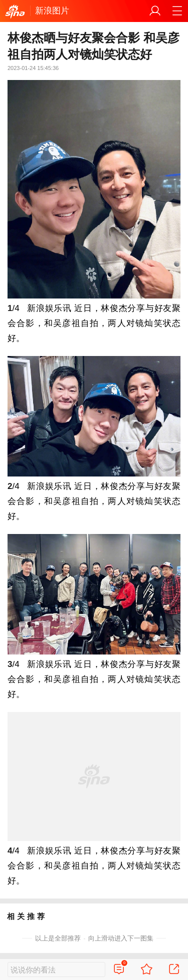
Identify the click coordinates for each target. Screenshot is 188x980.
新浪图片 (52, 11)
